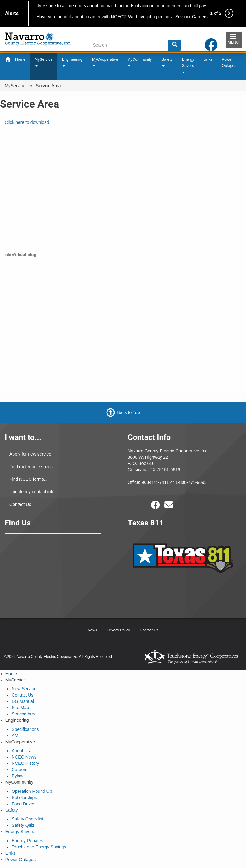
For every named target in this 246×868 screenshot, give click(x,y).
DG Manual (23, 701)
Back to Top (129, 412)
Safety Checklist (27, 819)
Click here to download (27, 122)
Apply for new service (30, 454)
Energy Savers (188, 65)
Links (208, 59)
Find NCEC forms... (28, 479)
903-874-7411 (155, 482)
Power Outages (229, 63)
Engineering (72, 62)
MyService (44, 62)
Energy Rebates (27, 841)
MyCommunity (139, 62)
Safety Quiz (23, 825)
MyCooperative (105, 62)
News (92, 630)
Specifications (25, 729)
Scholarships (24, 798)
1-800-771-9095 (191, 482)
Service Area (24, 714)
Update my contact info (32, 492)
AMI (16, 736)
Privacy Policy (118, 630)
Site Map (20, 708)
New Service (24, 689)
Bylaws (19, 776)
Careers (19, 770)
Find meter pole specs (31, 467)
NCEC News (24, 757)
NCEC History (25, 763)
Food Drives (23, 804)
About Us (21, 751)
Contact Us (20, 504)
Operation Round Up (32, 791)
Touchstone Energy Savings (39, 847)
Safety (167, 62)
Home (20, 59)
